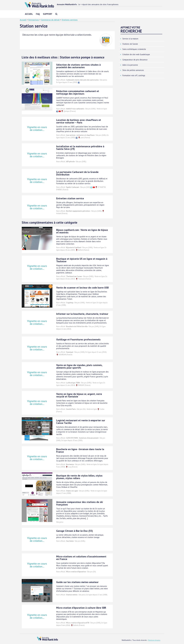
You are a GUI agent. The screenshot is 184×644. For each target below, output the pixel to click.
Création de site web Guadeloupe (136, 54)
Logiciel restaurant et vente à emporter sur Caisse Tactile (81, 422)
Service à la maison (130, 39)
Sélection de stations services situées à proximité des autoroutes (78, 66)
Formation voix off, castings (134, 75)
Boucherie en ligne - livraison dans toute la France (80, 450)
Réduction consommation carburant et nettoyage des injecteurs (78, 92)
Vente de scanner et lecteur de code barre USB (82, 288)
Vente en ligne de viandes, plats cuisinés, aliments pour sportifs (79, 366)
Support (48, 14)
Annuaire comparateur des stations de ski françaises (80, 503)
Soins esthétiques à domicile (134, 49)
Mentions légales (154, 640)
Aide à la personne (130, 65)
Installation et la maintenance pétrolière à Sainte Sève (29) (80, 148)
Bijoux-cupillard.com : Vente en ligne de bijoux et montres (82, 231)
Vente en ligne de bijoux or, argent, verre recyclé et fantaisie (79, 395)
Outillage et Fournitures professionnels (78, 339)
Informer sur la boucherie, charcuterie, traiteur (82, 314)
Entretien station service (70, 198)
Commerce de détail (50, 20)
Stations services (70, 20)
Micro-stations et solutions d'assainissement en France (81, 558)
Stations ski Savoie (130, 44)
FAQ (38, 14)
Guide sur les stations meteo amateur (77, 582)
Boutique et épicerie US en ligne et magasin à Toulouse (82, 260)
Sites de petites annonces (133, 70)
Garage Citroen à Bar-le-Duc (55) (75, 531)
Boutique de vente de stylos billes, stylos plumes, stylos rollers (79, 477)
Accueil (29, 14)
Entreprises (34, 20)
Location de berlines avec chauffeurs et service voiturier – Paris (79, 121)
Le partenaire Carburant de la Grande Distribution (77, 173)
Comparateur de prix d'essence (135, 60)
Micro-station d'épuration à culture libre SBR (81, 608)
